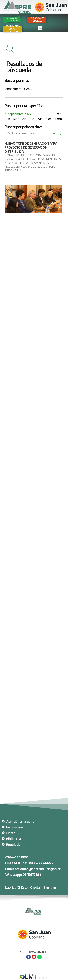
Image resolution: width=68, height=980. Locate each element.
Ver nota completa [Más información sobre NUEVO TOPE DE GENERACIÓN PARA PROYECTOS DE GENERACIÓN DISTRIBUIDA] (14, 177)
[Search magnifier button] (59, 133)
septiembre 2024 (20, 114)
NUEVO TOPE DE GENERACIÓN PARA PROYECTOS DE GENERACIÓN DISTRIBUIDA (31, 147)
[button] (40, 28)
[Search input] (29, 133)
